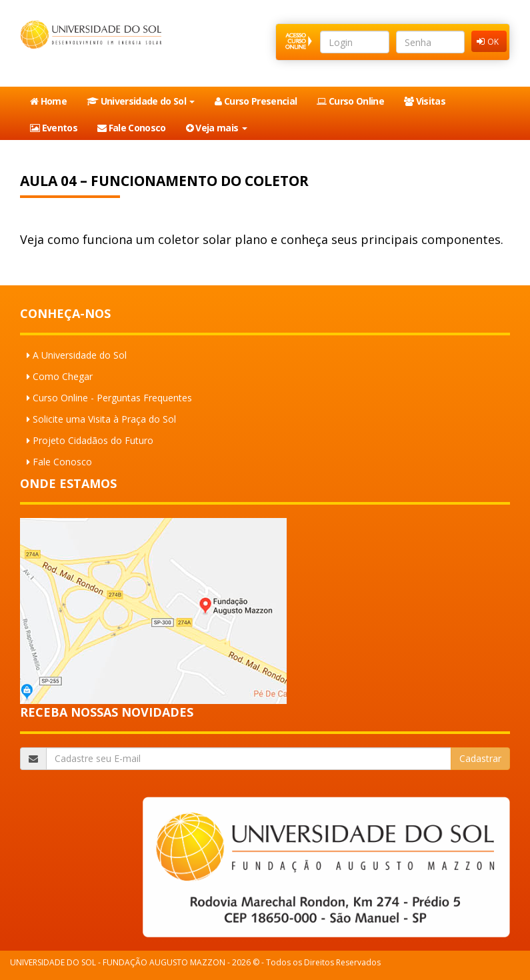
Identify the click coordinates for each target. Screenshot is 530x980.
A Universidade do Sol (80, 355)
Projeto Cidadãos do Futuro (93, 440)
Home (48, 101)
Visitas (425, 101)
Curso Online (350, 101)
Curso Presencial (256, 101)
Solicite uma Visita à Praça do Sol (104, 419)
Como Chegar (63, 376)
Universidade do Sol (141, 101)
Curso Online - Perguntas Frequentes (112, 398)
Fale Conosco (132, 128)
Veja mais (217, 128)
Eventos (54, 128)
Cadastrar (480, 758)
